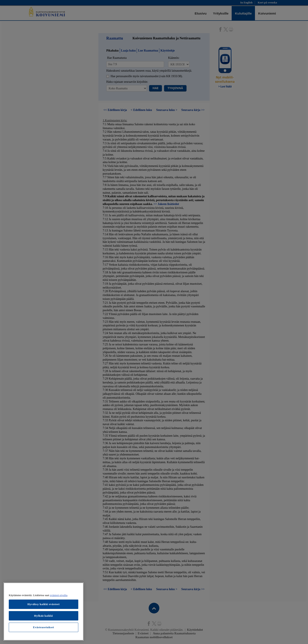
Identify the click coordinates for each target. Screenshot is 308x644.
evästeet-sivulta (59, 595)
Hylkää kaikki (43, 616)
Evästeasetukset (44, 627)
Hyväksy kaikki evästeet (44, 604)
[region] (44, 612)
